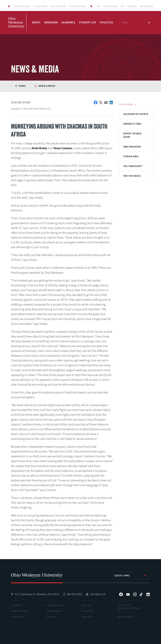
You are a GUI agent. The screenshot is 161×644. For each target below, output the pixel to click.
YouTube (128, 594)
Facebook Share (96, 102)
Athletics (106, 22)
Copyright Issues (18, 617)
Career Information (19, 611)
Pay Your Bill (87, 605)
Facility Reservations (55, 605)
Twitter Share (101, 102)
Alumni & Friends (58, 6)
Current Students (22, 6)
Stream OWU (131, 156)
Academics (68, 22)
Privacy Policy (88, 611)
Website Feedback (126, 617)
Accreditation (17, 605)
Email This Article (106, 103)
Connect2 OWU (132, 124)
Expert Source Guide (132, 135)
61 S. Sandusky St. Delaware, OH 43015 (37, 594)
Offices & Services (54, 611)
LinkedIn (148, 594)
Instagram (135, 594)
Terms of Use (88, 617)
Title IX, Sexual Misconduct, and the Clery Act (129, 608)
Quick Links (122, 576)
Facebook (121, 594)
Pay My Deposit (110, 6)
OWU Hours (51, 617)
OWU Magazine (132, 147)
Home (22, 86)
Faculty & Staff (40, 6)
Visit (98, 6)
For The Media (132, 176)
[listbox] (131, 575)
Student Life (88, 22)
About (36, 22)
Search (149, 23)
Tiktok (141, 594)
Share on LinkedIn (111, 102)
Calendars (132, 6)
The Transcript (133, 166)
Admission (51, 22)
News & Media (146, 6)
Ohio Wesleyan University (17, 26)
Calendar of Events (136, 114)
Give (123, 6)
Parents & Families (77, 6)
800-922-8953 (75, 594)
